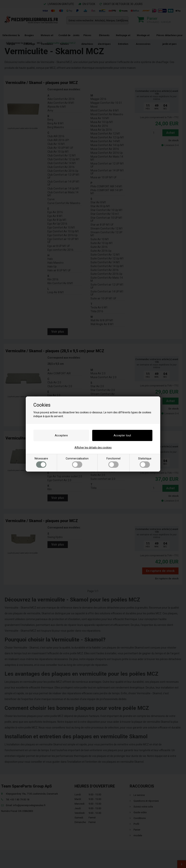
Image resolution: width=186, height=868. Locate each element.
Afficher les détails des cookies (93, 448)
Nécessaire (41, 462)
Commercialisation (77, 462)
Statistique (145, 462)
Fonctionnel (113, 462)
